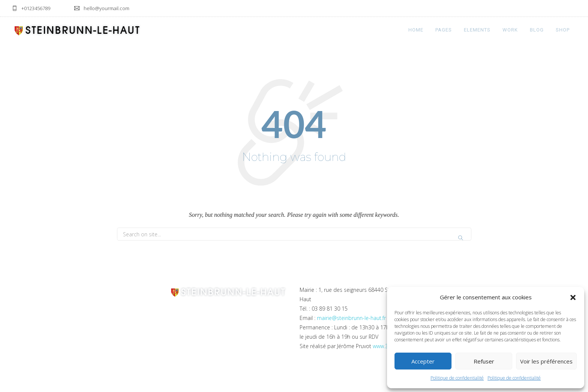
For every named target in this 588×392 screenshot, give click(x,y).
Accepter (423, 361)
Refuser (484, 361)
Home (416, 30)
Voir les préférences (546, 361)
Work (510, 30)
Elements (477, 30)
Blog (537, 30)
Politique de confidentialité (457, 378)
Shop (563, 30)
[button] (573, 297)
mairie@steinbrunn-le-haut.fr (351, 318)
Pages (444, 30)
